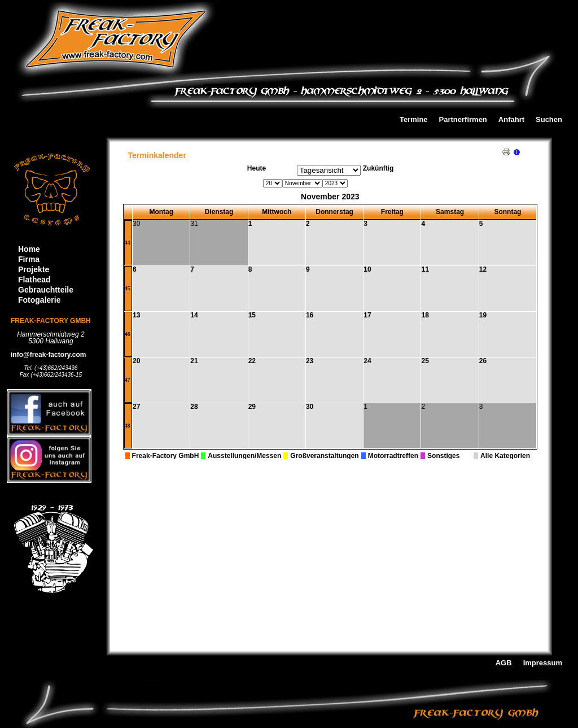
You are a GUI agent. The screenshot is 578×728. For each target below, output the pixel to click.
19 (483, 315)
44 (128, 243)
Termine (414, 120)
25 (425, 361)
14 (194, 315)
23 (310, 361)
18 (425, 315)
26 (483, 361)
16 (310, 315)
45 (128, 288)
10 (367, 269)
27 (136, 407)
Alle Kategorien (505, 456)
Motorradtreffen (393, 456)
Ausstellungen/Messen (244, 456)
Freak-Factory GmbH (166, 456)
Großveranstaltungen (324, 456)
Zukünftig (378, 168)
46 (128, 334)
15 (252, 315)
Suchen (549, 120)
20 (136, 361)
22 (252, 361)
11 (425, 269)
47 (128, 380)
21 (194, 361)
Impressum (543, 663)
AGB (504, 663)
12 (483, 269)
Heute (257, 168)
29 (252, 407)
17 (367, 315)
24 (367, 361)
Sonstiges (443, 456)
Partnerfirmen (463, 120)
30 (310, 407)
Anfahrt (511, 120)
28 (194, 407)
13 (136, 315)
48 (128, 426)
